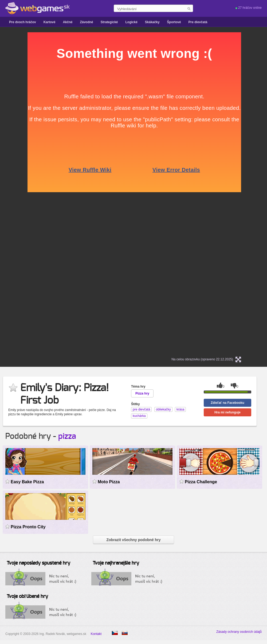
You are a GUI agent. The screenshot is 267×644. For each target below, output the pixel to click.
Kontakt (96, 634)
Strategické (109, 22)
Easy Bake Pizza (27, 482)
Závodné (86, 22)
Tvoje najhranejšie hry (116, 563)
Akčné (68, 22)
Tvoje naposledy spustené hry (38, 563)
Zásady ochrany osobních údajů (239, 632)
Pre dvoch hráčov (23, 22)
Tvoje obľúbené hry (27, 597)
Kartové (50, 22)
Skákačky (152, 22)
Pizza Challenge (201, 482)
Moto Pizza (109, 482)
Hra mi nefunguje (227, 412)
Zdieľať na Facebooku (227, 403)
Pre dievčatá (198, 22)
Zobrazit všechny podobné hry (133, 540)
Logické (131, 22)
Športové (174, 22)
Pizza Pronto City (28, 527)
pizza (67, 436)
